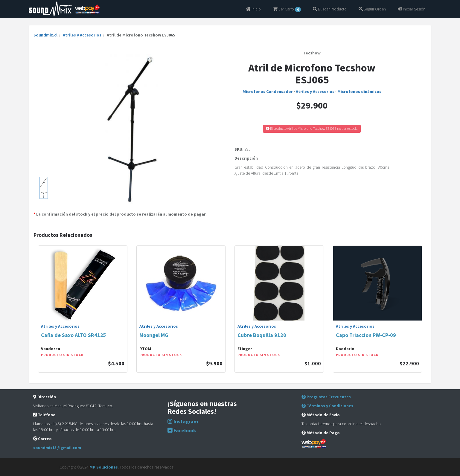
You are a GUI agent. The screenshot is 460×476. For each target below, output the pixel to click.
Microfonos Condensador (268, 91)
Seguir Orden (372, 9)
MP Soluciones (104, 467)
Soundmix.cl (45, 35)
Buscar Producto (330, 9)
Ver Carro (287, 9)
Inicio (253, 9)
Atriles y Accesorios (82, 35)
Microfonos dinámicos (359, 91)
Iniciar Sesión (412, 9)
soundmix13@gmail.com (57, 448)
